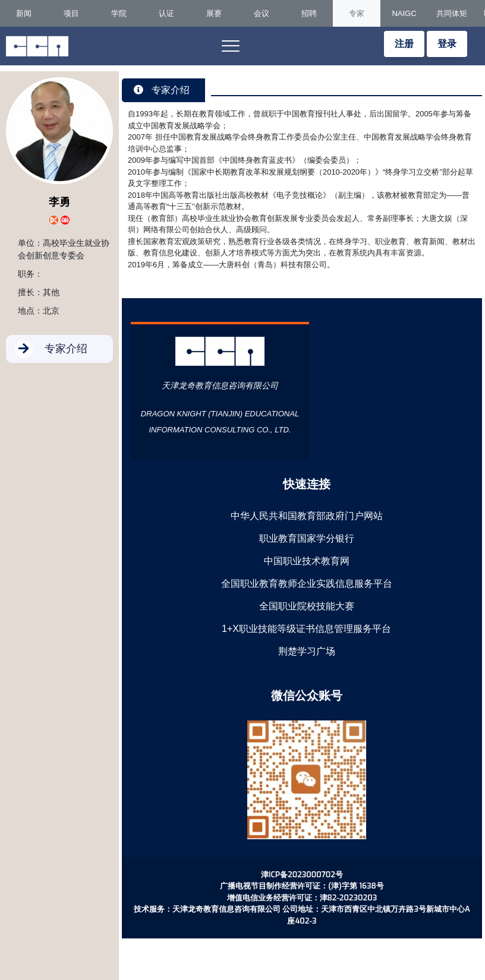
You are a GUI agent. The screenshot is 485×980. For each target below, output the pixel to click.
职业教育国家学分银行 (307, 538)
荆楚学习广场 (307, 651)
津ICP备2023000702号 (302, 875)
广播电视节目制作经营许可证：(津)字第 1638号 (302, 886)
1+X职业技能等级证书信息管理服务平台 (306, 629)
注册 (404, 44)
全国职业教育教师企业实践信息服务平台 (307, 584)
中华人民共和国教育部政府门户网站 (307, 516)
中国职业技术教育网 (307, 561)
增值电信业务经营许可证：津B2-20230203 (302, 898)
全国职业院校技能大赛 (307, 606)
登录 (447, 44)
